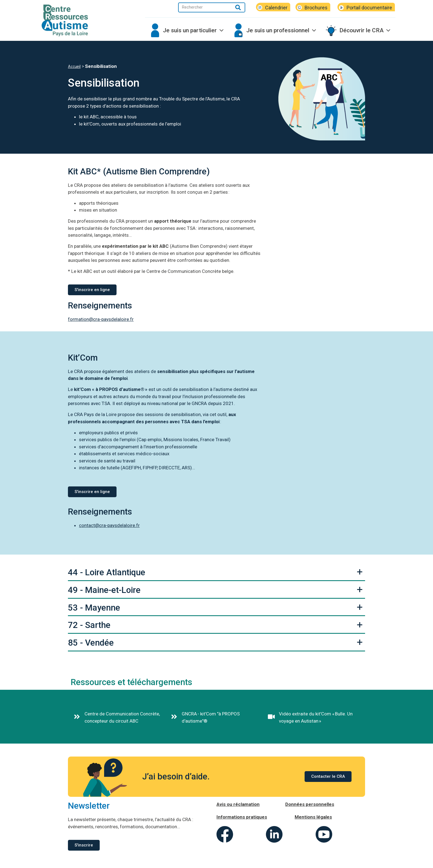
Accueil (74, 67)
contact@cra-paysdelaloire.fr (109, 525)
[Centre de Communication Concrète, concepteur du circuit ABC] (77, 717)
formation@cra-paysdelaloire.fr (101, 319)
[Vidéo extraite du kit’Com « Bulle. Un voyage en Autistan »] (271, 717)
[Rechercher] (238, 7)
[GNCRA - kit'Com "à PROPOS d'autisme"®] (174, 717)
